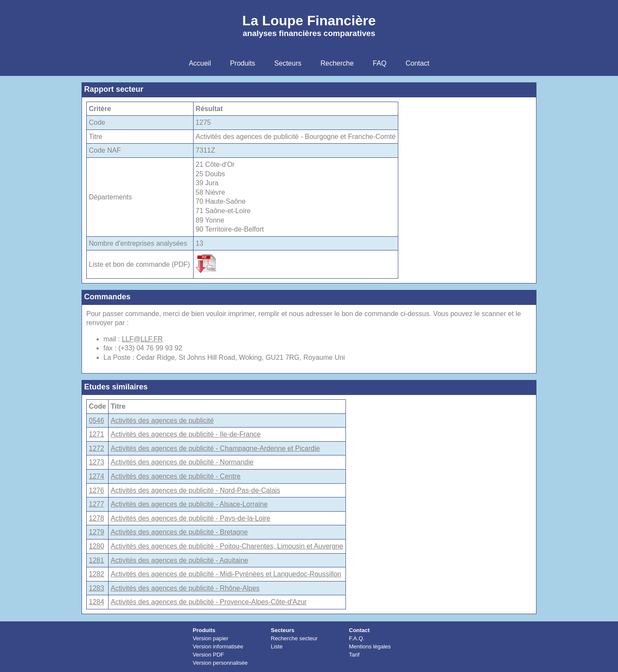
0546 (97, 420)
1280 (97, 546)
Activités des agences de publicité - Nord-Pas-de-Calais (195, 490)
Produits (204, 630)
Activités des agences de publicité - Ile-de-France (186, 434)
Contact (359, 630)
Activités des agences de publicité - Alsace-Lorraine (189, 504)
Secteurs (283, 630)
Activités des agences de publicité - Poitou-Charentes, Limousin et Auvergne (227, 546)
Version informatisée (218, 646)
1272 (97, 448)
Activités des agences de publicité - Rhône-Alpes (185, 588)
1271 (97, 434)
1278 (97, 518)
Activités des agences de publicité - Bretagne (179, 532)
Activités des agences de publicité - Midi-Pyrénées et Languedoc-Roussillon (226, 574)
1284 (97, 602)
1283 (97, 588)
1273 (97, 462)
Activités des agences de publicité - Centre (176, 476)
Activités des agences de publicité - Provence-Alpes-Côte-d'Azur (209, 602)
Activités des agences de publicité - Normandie (182, 462)
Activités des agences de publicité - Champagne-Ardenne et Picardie (215, 448)
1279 (97, 532)
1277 (97, 504)
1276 (97, 490)
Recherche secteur (294, 638)
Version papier (211, 638)
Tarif (354, 655)
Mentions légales (370, 646)
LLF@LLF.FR (142, 339)
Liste (277, 646)
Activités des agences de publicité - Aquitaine (179, 560)
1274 (97, 476)
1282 (97, 574)
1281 (97, 560)
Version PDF (208, 655)
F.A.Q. (357, 638)
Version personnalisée (220, 663)
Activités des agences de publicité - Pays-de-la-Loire (191, 518)
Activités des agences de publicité (162, 420)
